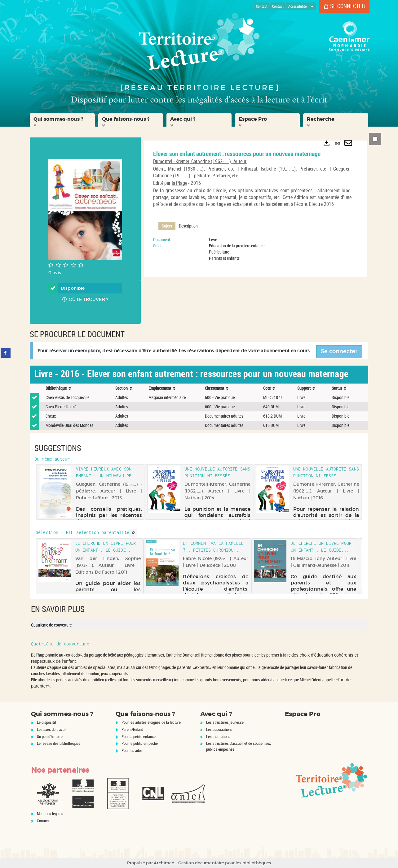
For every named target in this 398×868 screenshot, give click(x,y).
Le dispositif (46, 722)
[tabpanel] (252, 249)
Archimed (164, 863)
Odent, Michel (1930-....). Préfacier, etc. (194, 169)
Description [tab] (188, 226)
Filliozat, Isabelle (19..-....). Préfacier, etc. (284, 169)
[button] (62, 120)
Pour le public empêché (140, 743)
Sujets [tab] (167, 226)
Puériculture (219, 252)
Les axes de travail (52, 729)
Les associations (219, 729)
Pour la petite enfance (139, 736)
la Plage (179, 183)
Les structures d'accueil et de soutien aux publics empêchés (239, 746)
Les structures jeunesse (225, 722)
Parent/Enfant (132, 729)
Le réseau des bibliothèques (59, 743)
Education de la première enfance (237, 246)
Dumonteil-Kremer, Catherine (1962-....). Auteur (200, 161)
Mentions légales (50, 814)
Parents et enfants (224, 258)
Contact (43, 821)
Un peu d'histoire (50, 736)
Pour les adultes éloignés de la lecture (151, 722)
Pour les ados (132, 750)
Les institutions (218, 736)
